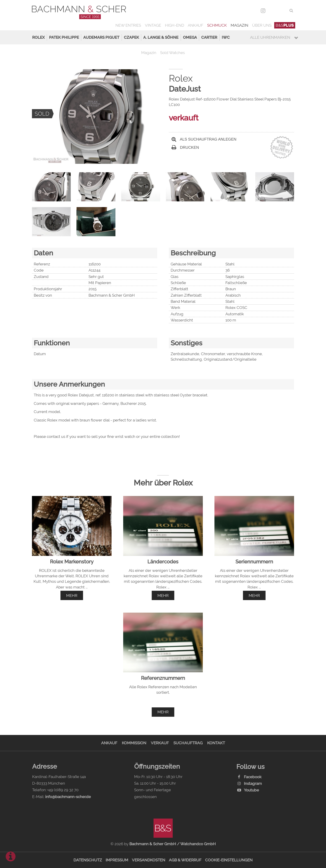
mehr (72, 596)
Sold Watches (172, 53)
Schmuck (217, 25)
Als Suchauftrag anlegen (204, 139)
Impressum (117, 860)
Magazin (239, 25)
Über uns (262, 25)
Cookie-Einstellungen (229, 860)
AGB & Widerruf (185, 860)
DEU (273, 10)
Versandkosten (149, 860)
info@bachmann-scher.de (68, 797)
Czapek (131, 37)
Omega (190, 37)
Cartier (209, 37)
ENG (283, 10)
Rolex (38, 37)
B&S (285, 25)
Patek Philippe (64, 37)
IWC (226, 37)
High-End (175, 25)
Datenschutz (88, 860)
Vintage (153, 25)
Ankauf (196, 25)
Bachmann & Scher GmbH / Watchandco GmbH (173, 844)
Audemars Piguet (101, 37)
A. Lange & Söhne (161, 37)
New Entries (128, 25)
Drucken (185, 148)
